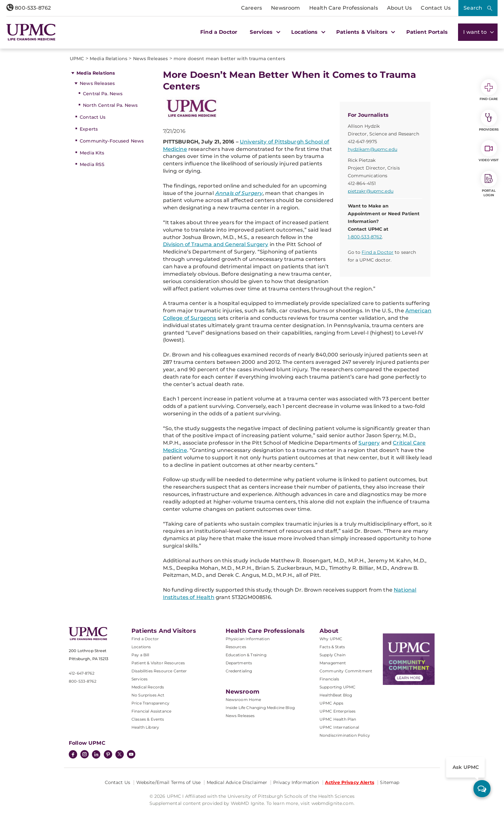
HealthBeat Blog (336, 695)
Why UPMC (331, 639)
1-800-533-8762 (365, 237)
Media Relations (96, 73)
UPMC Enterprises (338, 711)
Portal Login (489, 184)
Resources (236, 647)
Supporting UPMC (337, 687)
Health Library (145, 727)
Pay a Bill (140, 655)
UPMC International (339, 727)
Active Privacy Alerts (350, 782)
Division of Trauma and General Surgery (216, 244)
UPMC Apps (331, 703)
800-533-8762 (29, 8)
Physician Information (248, 639)
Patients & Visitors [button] (365, 32)
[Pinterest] (108, 755)
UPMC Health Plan (338, 719)
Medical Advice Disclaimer (237, 782)
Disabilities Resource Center (159, 671)
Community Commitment (346, 671)
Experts (89, 129)
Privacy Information (296, 782)
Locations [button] (307, 32)
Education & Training (246, 655)
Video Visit (489, 151)
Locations (141, 647)
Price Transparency (150, 703)
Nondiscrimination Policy (345, 735)
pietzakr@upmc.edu (371, 191)
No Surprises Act (148, 695)
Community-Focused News (112, 141)
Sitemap (390, 782)
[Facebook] (73, 755)
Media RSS (92, 164)
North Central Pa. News (110, 105)
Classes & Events (148, 719)
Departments (239, 663)
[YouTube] (131, 755)
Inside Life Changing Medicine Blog (260, 708)
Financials (329, 679)
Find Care (489, 90)
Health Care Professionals (344, 8)
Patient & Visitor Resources (158, 663)
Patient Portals (427, 32)
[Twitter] (120, 754)
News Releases (97, 83)
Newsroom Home (243, 700)
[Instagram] (85, 755)
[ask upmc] (482, 789)
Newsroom (285, 8)
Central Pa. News (103, 94)
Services (139, 679)
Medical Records (148, 687)
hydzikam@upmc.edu (373, 149)
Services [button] (264, 32)
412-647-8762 (82, 673)
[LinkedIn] (96, 755)
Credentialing (239, 671)
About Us (399, 8)
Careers (252, 8)
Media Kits (92, 153)
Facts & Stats (332, 647)
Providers (489, 121)
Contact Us (436, 8)
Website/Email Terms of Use (169, 782)
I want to (478, 32)
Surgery (369, 443)
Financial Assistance (151, 711)
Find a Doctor (219, 32)
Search (473, 8)
